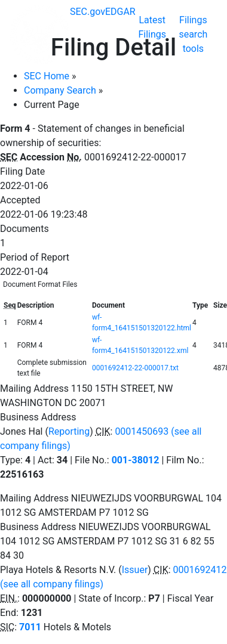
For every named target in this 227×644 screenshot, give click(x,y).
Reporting (69, 431)
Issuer (135, 570)
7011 (30, 627)
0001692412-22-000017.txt (135, 368)
